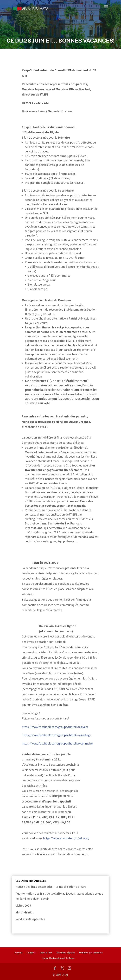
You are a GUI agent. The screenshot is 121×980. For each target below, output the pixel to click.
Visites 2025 (23, 905)
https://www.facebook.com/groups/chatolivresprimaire (57, 743)
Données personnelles (91, 953)
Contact (31, 953)
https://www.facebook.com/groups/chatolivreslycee (55, 727)
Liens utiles (46, 953)
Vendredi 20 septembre (30, 919)
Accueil (18, 953)
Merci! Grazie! (24, 912)
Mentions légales (66, 953)
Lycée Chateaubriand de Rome (59, 958)
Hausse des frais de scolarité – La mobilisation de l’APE (51, 887)
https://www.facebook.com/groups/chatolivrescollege (57, 735)
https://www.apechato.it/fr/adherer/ (66, 838)
